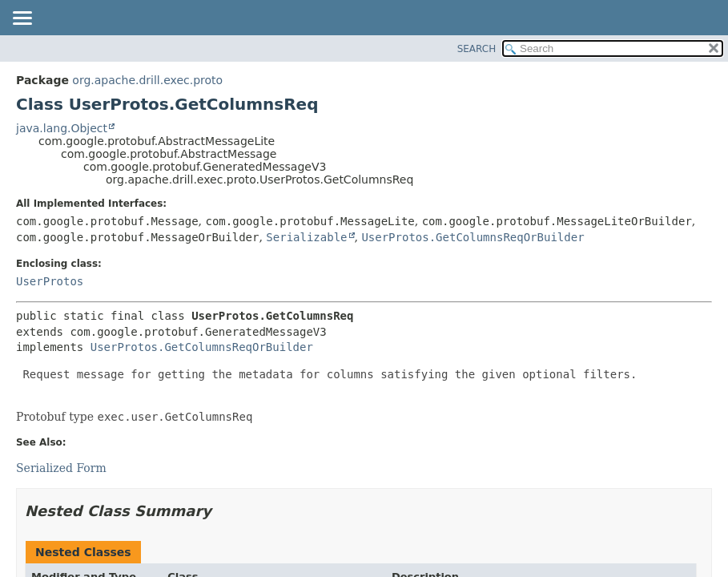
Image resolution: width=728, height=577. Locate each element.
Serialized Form (61, 468)
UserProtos (50, 281)
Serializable (306, 237)
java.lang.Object (62, 128)
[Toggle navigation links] (22, 19)
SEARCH (477, 49)
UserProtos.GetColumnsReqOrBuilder (473, 237)
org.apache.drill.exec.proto (147, 80)
